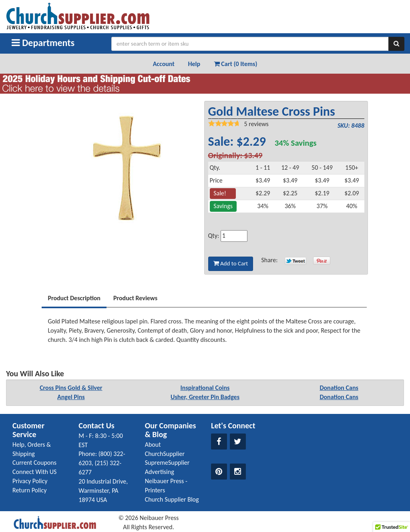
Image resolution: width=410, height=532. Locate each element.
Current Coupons (34, 463)
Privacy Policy (30, 481)
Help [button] (194, 64)
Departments (43, 43)
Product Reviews (135, 298)
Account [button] (164, 64)
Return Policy (29, 490)
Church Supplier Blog (172, 499)
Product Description (74, 298)
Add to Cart (231, 263)
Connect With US (34, 472)
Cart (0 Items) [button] (236, 64)
